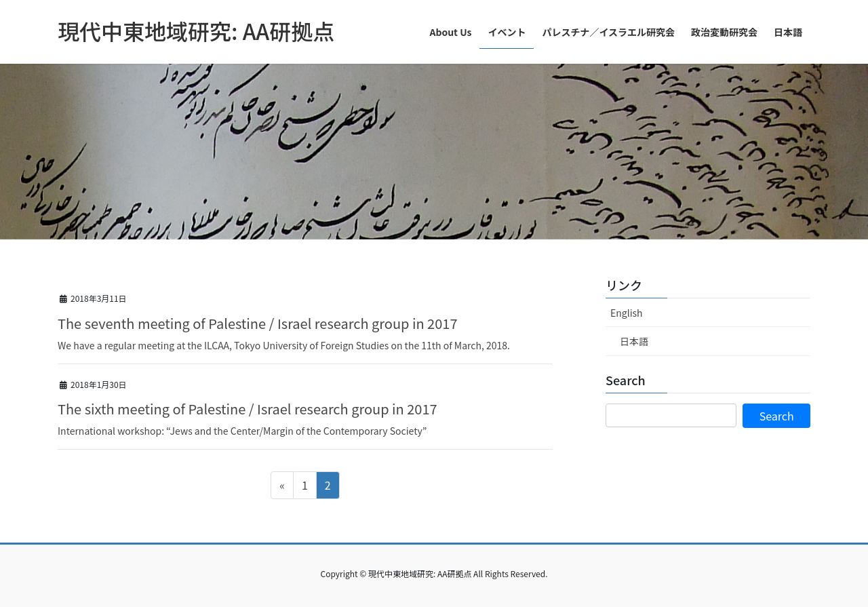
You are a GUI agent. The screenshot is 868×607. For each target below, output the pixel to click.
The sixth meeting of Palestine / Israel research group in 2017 (248, 409)
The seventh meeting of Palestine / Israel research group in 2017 (258, 323)
